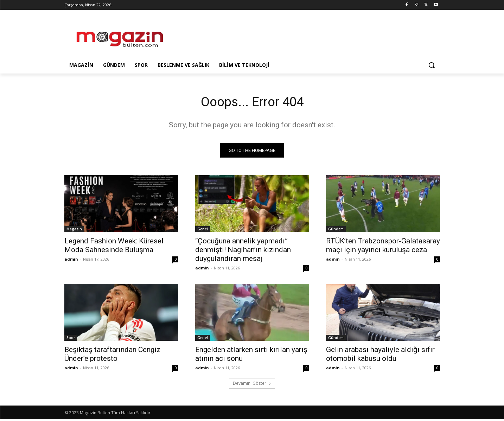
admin (71, 261)
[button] (432, 65)
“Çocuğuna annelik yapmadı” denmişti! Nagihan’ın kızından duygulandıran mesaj (243, 251)
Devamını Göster (252, 385)
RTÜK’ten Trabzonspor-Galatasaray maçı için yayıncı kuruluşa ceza (383, 247)
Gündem (336, 231)
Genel (203, 231)
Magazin (74, 231)
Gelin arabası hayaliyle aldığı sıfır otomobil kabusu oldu (380, 356)
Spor (71, 339)
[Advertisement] (305, 36)
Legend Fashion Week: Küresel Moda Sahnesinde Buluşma (114, 247)
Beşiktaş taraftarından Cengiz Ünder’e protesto (112, 356)
